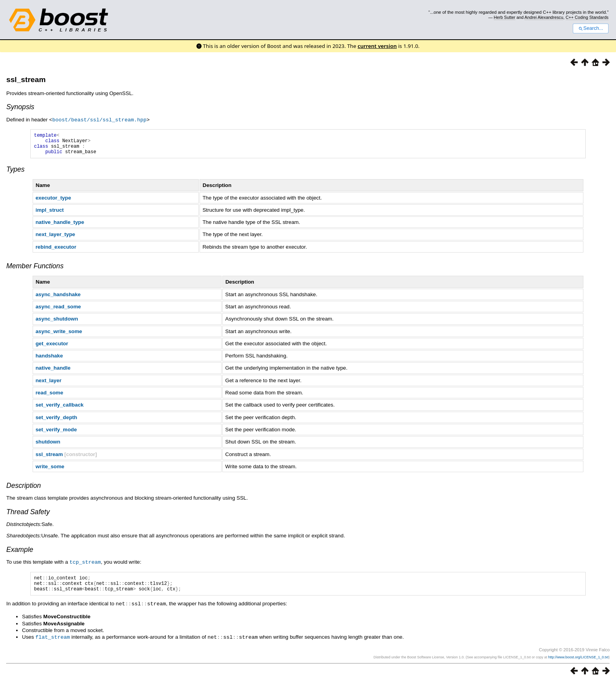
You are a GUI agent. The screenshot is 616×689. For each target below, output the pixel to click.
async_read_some (58, 311)
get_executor (52, 348)
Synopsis (20, 107)
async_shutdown (57, 323)
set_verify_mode (56, 434)
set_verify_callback (59, 409)
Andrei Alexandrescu (544, 17)
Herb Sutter (505, 17)
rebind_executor (56, 251)
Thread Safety (28, 516)
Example (20, 554)
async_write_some (59, 336)
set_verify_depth (56, 422)
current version (377, 46)
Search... (591, 28)
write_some (50, 471)
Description (24, 490)
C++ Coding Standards (587, 17)
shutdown (48, 446)
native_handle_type (60, 226)
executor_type (53, 202)
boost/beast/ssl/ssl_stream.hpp (99, 119)
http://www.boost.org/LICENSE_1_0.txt (578, 664)
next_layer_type (55, 239)
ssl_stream (26, 80)
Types (16, 174)
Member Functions (35, 270)
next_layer (48, 385)
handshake (49, 360)
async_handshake (58, 299)
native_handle (53, 372)
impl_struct (49, 214)
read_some (49, 397)
